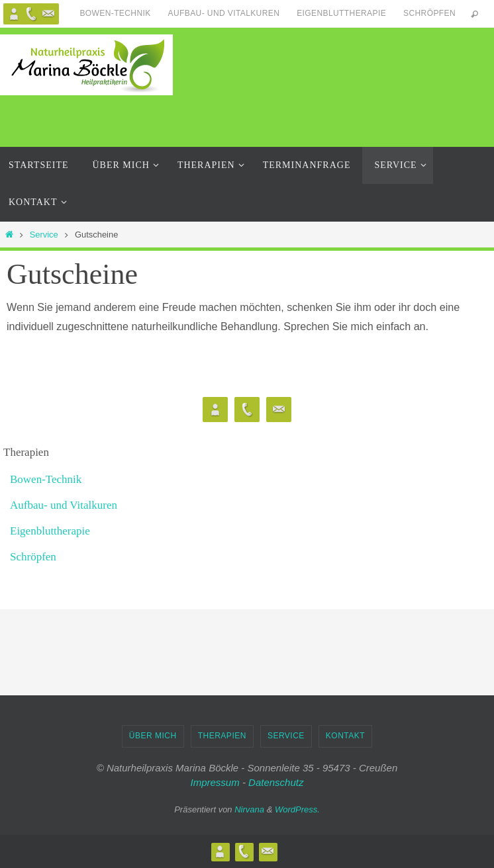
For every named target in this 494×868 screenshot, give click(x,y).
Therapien (222, 736)
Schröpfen (429, 13)
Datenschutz (276, 782)
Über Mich (153, 736)
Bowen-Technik (115, 13)
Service (44, 235)
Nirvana (249, 809)
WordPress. (297, 809)
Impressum (215, 782)
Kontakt (345, 736)
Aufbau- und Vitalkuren (224, 13)
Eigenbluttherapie (341, 13)
